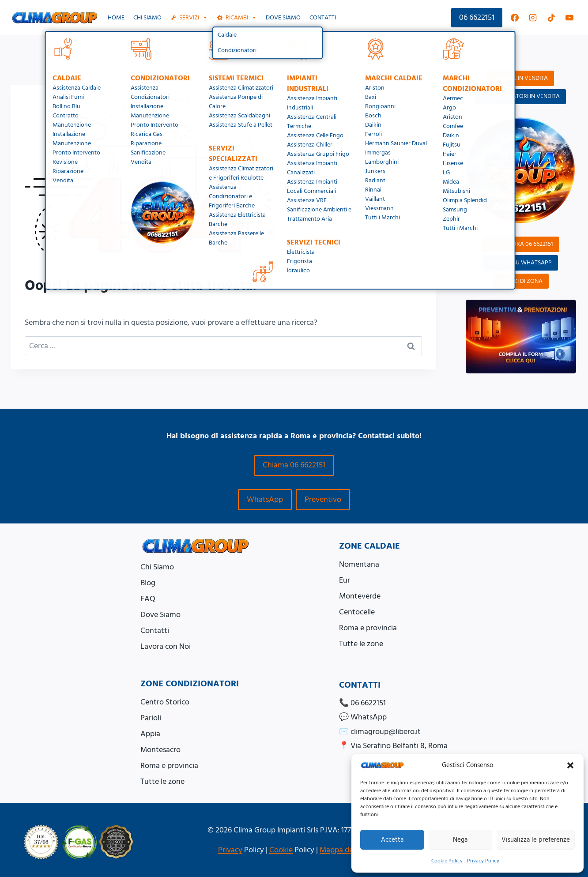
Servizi (194, 18)
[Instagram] (533, 18)
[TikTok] (551, 18)
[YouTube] (569, 18)
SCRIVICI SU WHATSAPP (521, 263)
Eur (345, 580)
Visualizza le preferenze (536, 840)
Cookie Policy (447, 861)
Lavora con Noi (166, 646)
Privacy (230, 850)
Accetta (392, 840)
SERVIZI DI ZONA (521, 281)
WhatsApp (265, 499)
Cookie (281, 850)
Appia (150, 734)
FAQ (148, 599)
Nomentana (359, 564)
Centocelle (357, 612)
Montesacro (160, 750)
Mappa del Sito (345, 850)
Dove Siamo (160, 615)
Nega (460, 840)
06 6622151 (477, 17)
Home (116, 18)
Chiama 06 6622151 (294, 465)
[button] (570, 765)
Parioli (151, 718)
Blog (148, 583)
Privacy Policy (483, 861)
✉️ (380, 732)
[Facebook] (515, 18)
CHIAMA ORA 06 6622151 (521, 244)
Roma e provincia (368, 628)
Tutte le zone (361, 644)
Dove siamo (283, 18)
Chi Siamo (147, 18)
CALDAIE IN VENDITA (521, 78)
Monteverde (360, 596)
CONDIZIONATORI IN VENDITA (521, 96)
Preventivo (323, 499)
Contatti (323, 18)
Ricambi (241, 18)
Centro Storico (165, 702)
